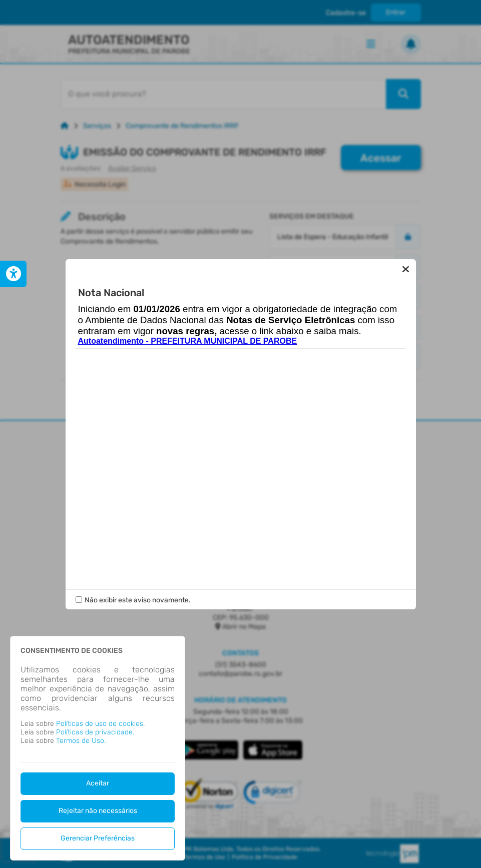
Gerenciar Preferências (98, 838)
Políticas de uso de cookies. (100, 724)
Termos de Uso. (81, 741)
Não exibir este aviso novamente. (138, 600)
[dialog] (98, 748)
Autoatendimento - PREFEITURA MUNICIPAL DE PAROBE (188, 341)
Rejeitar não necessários (98, 811)
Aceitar (98, 783)
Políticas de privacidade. (95, 732)
